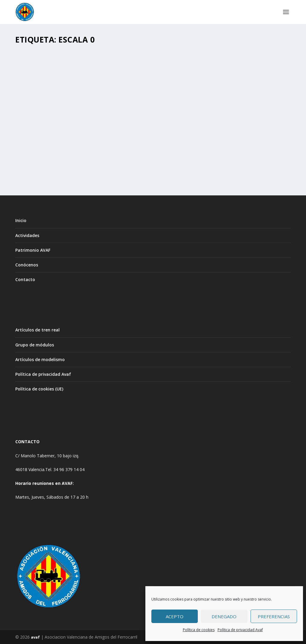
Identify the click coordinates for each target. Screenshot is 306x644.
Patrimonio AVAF (33, 250)
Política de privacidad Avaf (240, 630)
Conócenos (27, 265)
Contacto (25, 279)
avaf (35, 637)
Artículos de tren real (37, 330)
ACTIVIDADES (76, 125)
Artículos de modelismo (40, 359)
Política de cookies (199, 630)
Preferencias (274, 616)
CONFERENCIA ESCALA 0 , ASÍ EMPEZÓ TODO (57, 113)
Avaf (32, 125)
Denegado (224, 616)
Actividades (27, 235)
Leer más (35, 169)
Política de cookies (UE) (39, 389)
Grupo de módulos (35, 345)
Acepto (175, 616)
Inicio (21, 220)
